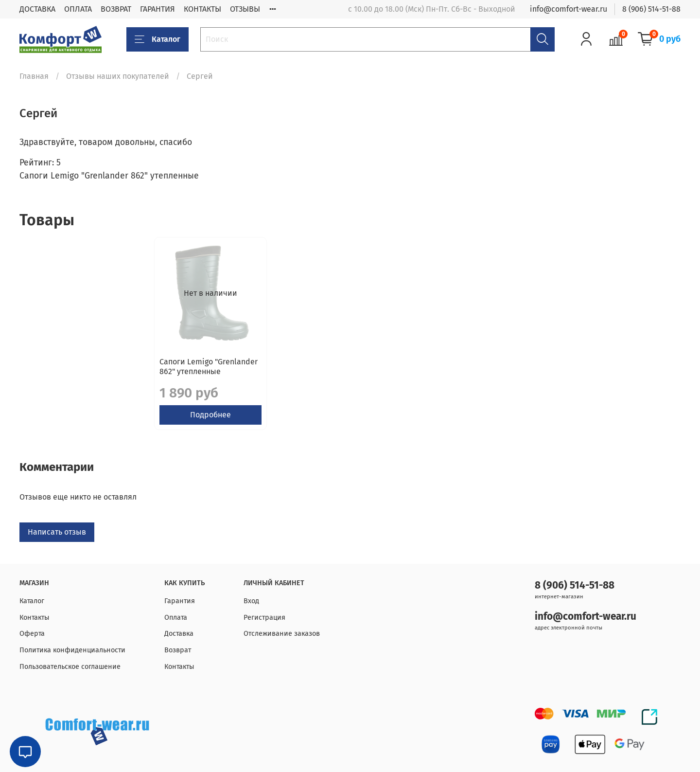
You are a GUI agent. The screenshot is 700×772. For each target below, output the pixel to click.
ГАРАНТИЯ (157, 9)
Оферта (32, 634)
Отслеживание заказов (282, 634)
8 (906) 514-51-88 (651, 9)
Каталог (157, 39)
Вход (251, 601)
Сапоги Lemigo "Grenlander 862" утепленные (74, 374)
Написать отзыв (57, 540)
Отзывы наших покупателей (118, 76)
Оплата (176, 618)
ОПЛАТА (78, 9)
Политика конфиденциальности (72, 650)
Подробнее (80, 422)
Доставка (179, 634)
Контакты (35, 618)
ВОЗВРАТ (116, 9)
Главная (34, 76)
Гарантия (180, 601)
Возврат (178, 650)
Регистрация (264, 618)
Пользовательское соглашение (70, 667)
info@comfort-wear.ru (569, 9)
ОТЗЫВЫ (245, 9)
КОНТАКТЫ (202, 9)
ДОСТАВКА (37, 9)
